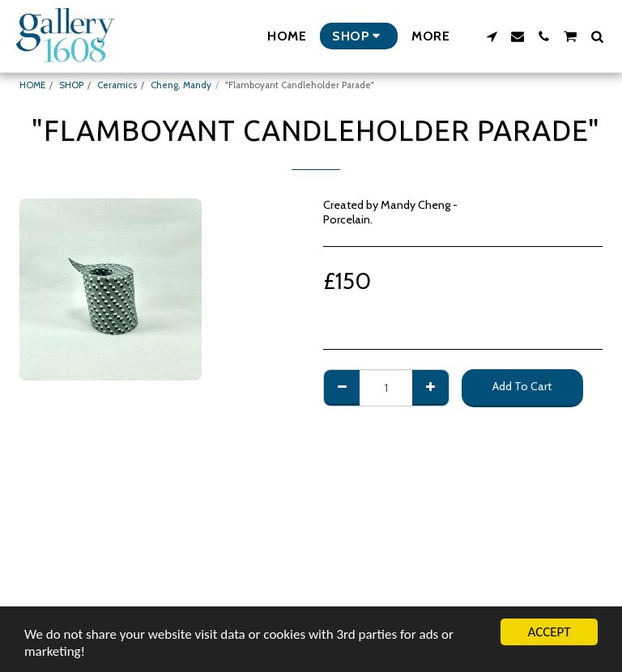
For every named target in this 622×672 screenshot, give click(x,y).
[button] (492, 36)
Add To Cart (522, 386)
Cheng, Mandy (181, 85)
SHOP (71, 85)
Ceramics (117, 85)
